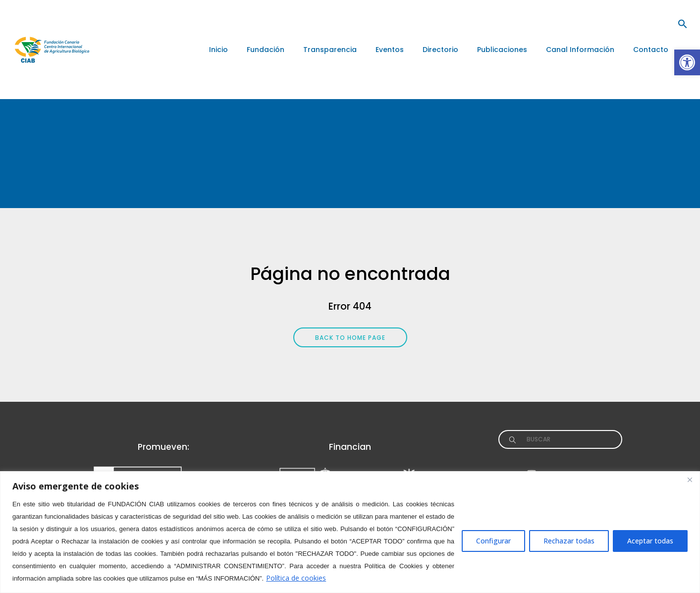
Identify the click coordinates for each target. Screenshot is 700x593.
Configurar (493, 541)
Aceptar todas (650, 541)
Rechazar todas (569, 541)
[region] (350, 532)
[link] (687, 62)
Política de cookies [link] (296, 578)
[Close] (690, 480)
